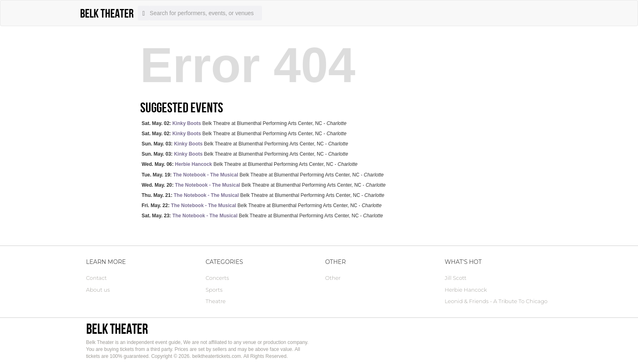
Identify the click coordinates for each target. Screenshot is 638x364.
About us (98, 290)
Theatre (216, 301)
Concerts (217, 278)
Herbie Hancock (466, 290)
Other (333, 278)
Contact (97, 278)
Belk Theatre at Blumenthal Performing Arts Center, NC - (244, 123)
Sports (214, 290)
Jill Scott (456, 278)
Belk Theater (117, 329)
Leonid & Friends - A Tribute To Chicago (496, 301)
